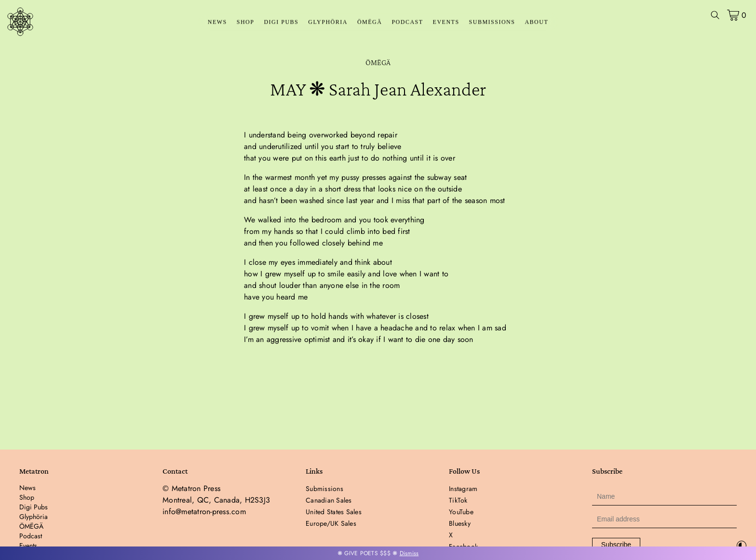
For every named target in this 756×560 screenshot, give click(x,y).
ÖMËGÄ (370, 22)
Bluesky (460, 523)
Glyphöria (328, 22)
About (536, 22)
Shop (246, 22)
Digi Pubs (281, 22)
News (217, 22)
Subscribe (616, 545)
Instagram (463, 489)
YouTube (461, 512)
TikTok (458, 500)
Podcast (407, 22)
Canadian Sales (329, 500)
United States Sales (334, 512)
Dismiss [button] (409, 553)
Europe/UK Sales (331, 523)
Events (446, 22)
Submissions (492, 22)
